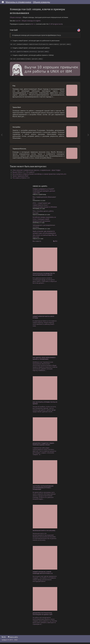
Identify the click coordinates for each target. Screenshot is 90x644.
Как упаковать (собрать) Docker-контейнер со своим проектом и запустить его (40, 175)
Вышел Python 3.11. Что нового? (24, 173)
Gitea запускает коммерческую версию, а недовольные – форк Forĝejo (37, 171)
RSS (55, 243)
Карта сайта (13, 638)
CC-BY (51, 26)
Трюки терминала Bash (21, 177)
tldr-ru (33, 26)
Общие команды (42, 2)
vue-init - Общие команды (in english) (28, 22)
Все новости (37, 243)
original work (58, 26)
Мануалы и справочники (18, 2)
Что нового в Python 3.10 (22, 179)
